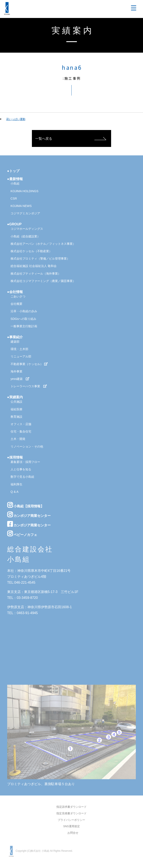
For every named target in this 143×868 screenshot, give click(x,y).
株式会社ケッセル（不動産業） (31, 251)
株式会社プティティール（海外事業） (36, 274)
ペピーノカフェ (22, 534)
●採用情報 (15, 457)
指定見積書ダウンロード (71, 814)
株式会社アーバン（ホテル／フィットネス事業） (43, 244)
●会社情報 (15, 292)
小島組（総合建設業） (25, 236)
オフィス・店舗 (21, 424)
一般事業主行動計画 (24, 326)
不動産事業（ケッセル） (29, 364)
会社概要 (16, 304)
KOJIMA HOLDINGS (25, 191)
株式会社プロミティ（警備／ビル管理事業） (40, 259)
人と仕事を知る (21, 469)
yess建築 (20, 379)
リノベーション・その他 (27, 446)
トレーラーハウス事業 (29, 386)
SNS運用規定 (71, 826)
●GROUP (14, 224)
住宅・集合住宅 (21, 431)
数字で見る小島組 (22, 477)
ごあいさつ (18, 296)
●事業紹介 (15, 337)
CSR (14, 199)
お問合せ (73, 833)
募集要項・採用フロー (25, 462)
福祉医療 (16, 409)
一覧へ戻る (44, 139)
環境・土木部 (19, 349)
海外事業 (16, 371)
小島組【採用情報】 (26, 505)
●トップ (13, 171)
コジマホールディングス (27, 229)
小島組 (15, 183)
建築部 (15, 342)
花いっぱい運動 (16, 119)
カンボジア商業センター (29, 515)
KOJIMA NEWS (21, 206)
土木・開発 (18, 439)
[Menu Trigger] (134, 8)
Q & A (15, 492)
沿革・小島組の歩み (24, 311)
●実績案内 (15, 397)
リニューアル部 (21, 356)
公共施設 (16, 402)
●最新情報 (15, 179)
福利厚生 (16, 484)
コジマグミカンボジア (25, 213)
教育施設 (16, 417)
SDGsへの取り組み (23, 319)
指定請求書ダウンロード (71, 807)
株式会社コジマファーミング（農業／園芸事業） (43, 281)
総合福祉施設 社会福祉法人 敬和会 (34, 266)
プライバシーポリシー (71, 820)
